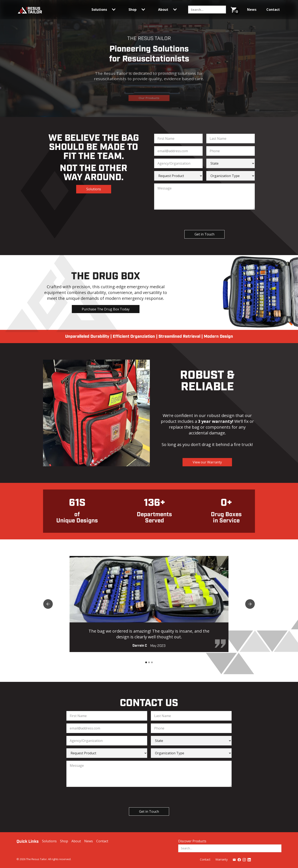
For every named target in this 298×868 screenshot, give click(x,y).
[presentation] (201, 220)
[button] (105, 10)
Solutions (94, 189)
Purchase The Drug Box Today (106, 309)
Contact (102, 841)
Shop (64, 841)
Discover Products (192, 841)
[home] (30, 10)
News (89, 841)
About (76, 841)
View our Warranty (207, 462)
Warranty (222, 859)
